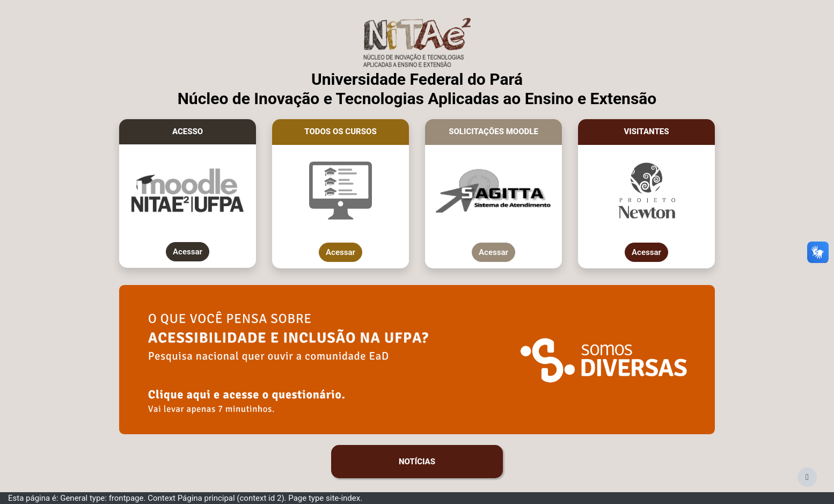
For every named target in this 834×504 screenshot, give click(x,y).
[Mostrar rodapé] (807, 477)
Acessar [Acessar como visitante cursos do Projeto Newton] (646, 252)
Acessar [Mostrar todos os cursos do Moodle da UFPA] (341, 252)
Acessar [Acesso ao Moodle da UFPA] (188, 252)
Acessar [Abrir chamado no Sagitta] (493, 252)
